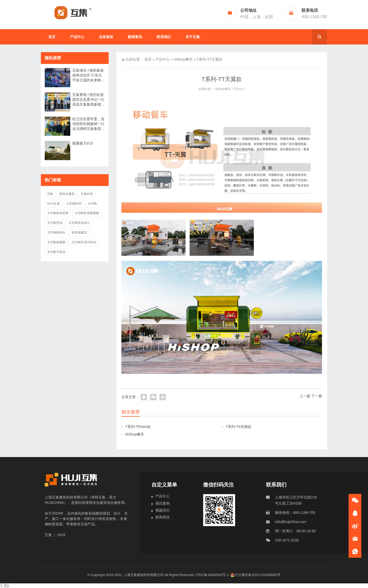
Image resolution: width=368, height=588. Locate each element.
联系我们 (164, 37)
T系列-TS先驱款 (239, 427)
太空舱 (92, 204)
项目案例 (163, 503)
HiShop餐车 (183, 59)
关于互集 (193, 37)
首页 (52, 37)
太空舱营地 (55, 223)
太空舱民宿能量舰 (87, 213)
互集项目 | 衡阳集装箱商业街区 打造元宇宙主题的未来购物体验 (88, 75)
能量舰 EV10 (83, 143)
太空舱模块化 (56, 232)
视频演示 (163, 510)
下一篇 (317, 396)
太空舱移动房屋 (58, 213)
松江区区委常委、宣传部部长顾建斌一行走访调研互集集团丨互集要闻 (88, 124)
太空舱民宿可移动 (84, 242)
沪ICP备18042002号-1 (213, 575)
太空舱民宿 (74, 204)
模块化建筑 (67, 194)
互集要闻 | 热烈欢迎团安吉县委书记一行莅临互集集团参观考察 (88, 100)
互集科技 (87, 194)
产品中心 (77, 37)
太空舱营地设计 (79, 223)
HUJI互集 (54, 204)
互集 (50, 194)
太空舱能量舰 (56, 242)
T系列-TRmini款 (138, 427)
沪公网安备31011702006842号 (256, 575)
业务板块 (106, 37)
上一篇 (305, 396)
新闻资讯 (135, 37)
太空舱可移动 (56, 252)
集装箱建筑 (79, 232)
